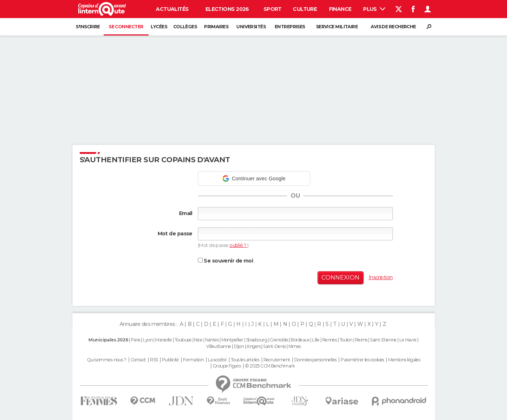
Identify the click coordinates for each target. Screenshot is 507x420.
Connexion (340, 278)
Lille (316, 340)
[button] (254, 178)
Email (186, 213)
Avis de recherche (393, 27)
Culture (305, 9)
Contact (138, 360)
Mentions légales (404, 360)
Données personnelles (315, 360)
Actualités (172, 9)
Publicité (171, 360)
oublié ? (238, 245)
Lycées (159, 27)
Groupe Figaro (227, 366)
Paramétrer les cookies (362, 360)
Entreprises (290, 27)
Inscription (381, 277)
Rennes (330, 340)
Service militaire (337, 27)
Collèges (185, 27)
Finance (340, 9)
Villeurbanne (219, 346)
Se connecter (126, 27)
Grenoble (279, 340)
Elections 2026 (227, 9)
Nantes (212, 340)
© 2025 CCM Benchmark (270, 366)
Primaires (216, 27)
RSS (154, 360)
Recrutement (277, 360)
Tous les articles (245, 360)
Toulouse (183, 340)
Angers (253, 346)
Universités (251, 27)
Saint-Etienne (383, 340)
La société (217, 360)
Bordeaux (300, 340)
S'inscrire (88, 27)
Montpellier (232, 340)
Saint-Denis (274, 346)
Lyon (148, 340)
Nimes (295, 346)
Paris (136, 340)
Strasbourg (257, 340)
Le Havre (408, 340)
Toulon (346, 340)
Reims (361, 340)
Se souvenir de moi (225, 261)
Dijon (239, 346)
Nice (198, 340)
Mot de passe (175, 234)
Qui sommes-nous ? (107, 360)
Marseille (163, 340)
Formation (193, 360)
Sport (273, 9)
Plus (374, 9)
